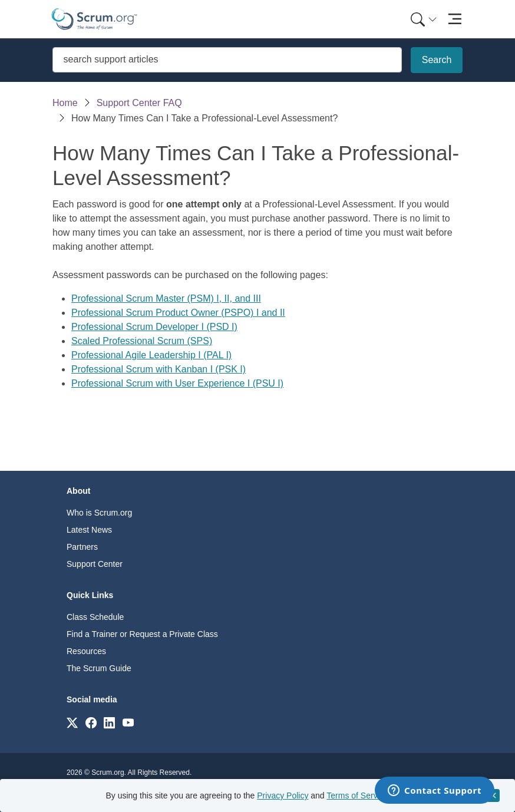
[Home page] (94, 19)
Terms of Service (357, 796)
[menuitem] (422, 19)
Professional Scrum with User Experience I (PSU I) (177, 383)
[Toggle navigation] (455, 19)
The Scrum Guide (99, 668)
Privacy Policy (283, 796)
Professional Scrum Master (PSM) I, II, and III (166, 298)
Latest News (89, 530)
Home (65, 103)
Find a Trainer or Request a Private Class (142, 634)
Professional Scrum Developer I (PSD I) (154, 327)
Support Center (95, 564)
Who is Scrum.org (99, 513)
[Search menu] (424, 19)
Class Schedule (95, 617)
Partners (82, 547)
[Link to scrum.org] (72, 722)
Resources (86, 651)
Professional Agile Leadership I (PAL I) (151, 355)
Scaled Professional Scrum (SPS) (142, 341)
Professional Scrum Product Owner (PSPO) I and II (178, 313)
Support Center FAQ (139, 103)
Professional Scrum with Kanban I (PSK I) (159, 369)
